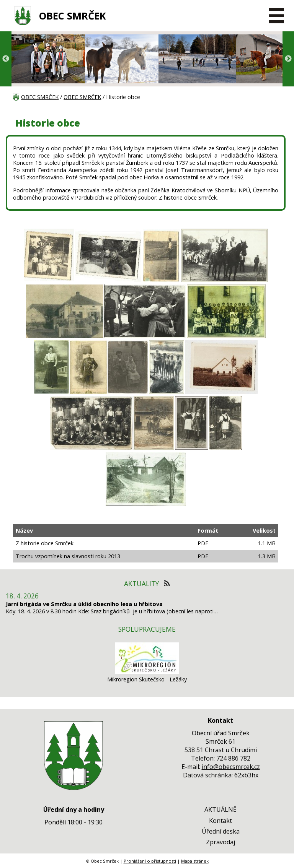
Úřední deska (221, 831)
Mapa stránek (195, 861)
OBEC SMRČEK (73, 16)
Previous (6, 59)
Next (288, 59)
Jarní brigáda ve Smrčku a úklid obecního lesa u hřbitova (84, 604)
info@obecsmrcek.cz (231, 767)
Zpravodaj (220, 842)
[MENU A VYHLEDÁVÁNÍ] (277, 16)
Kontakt (220, 821)
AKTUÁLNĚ (220, 809)
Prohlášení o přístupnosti (150, 861)
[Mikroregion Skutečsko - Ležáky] (147, 672)
